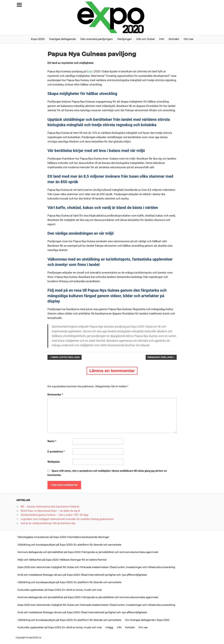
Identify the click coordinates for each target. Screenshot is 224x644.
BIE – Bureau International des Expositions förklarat (50, 507)
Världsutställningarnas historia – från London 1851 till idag (54, 515)
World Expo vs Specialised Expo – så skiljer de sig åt (50, 511)
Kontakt (174, 39)
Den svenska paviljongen (96, 39)
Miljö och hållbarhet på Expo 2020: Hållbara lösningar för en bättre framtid (62, 560)
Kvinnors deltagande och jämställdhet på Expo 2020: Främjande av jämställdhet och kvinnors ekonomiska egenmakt (88, 552)
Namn (52, 441)
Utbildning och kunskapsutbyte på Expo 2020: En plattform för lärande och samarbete (69, 545)
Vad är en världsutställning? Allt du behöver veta (48, 523)
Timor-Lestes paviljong (65, 357)
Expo (90, 71)
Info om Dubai (145, 39)
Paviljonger (124, 39)
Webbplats (54, 462)
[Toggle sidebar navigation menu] (19, 5)
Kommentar (55, 395)
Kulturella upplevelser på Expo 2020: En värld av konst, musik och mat (60, 590)
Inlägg (109, 627)
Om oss (188, 39)
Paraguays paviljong (160, 357)
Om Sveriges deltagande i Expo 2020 (147, 620)
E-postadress (56, 452)
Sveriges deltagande (62, 39)
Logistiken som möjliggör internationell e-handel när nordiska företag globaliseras (67, 519)
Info (162, 39)
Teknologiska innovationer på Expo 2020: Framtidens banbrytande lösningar (63, 537)
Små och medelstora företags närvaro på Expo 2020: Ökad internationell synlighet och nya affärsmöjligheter (82, 575)
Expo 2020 (38, 39)
